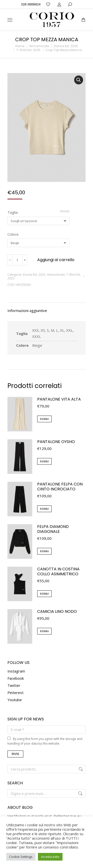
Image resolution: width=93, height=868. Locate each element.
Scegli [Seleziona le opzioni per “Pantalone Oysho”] (44, 461)
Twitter (14, 685)
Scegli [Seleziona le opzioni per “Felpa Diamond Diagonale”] (44, 551)
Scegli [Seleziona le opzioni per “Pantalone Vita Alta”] (44, 419)
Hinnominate (56, 275)
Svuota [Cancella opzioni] (65, 211)
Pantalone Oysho (56, 442)
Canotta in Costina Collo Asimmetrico (58, 572)
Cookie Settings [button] (21, 857)
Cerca (80, 769)
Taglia (13, 212)
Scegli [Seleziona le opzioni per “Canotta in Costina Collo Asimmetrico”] (44, 594)
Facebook (16, 678)
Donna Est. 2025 (34, 275)
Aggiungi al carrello (56, 260)
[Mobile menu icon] (10, 20)
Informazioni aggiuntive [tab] (27, 310)
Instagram (16, 671)
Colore (13, 234)
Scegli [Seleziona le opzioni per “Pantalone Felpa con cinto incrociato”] (44, 509)
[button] (79, 80)
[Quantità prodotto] (17, 260)
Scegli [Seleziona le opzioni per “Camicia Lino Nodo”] (44, 631)
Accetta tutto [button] (50, 857)
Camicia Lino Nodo (57, 612)
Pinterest (15, 693)
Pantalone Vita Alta (59, 399)
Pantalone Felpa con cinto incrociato (60, 487)
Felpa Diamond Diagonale (53, 529)
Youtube (15, 700)
